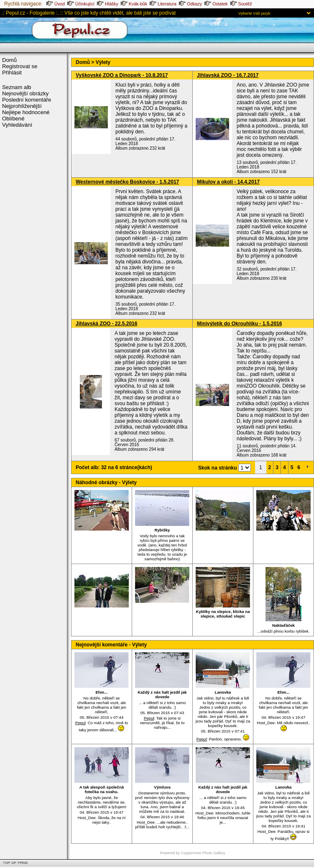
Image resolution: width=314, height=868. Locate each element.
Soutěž (241, 4)
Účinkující (81, 4)
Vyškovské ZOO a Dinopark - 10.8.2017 (122, 75)
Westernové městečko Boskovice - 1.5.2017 (127, 182)
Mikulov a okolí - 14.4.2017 (228, 182)
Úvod (56, 4)
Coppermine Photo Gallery (203, 853)
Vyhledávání (17, 125)
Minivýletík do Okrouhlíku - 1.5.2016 (239, 324)
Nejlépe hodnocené (26, 112)
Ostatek (216, 4)
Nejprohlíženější (22, 106)
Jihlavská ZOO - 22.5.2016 (106, 324)
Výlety (103, 62)
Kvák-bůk (134, 4)
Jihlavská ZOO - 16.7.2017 (228, 75)
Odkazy (190, 4)
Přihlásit (12, 73)
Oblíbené (13, 119)
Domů (9, 60)
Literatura (163, 4)
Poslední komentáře (27, 100)
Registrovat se (20, 66)
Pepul (80, 723)
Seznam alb (17, 87)
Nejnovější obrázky (25, 93)
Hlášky (108, 4)
